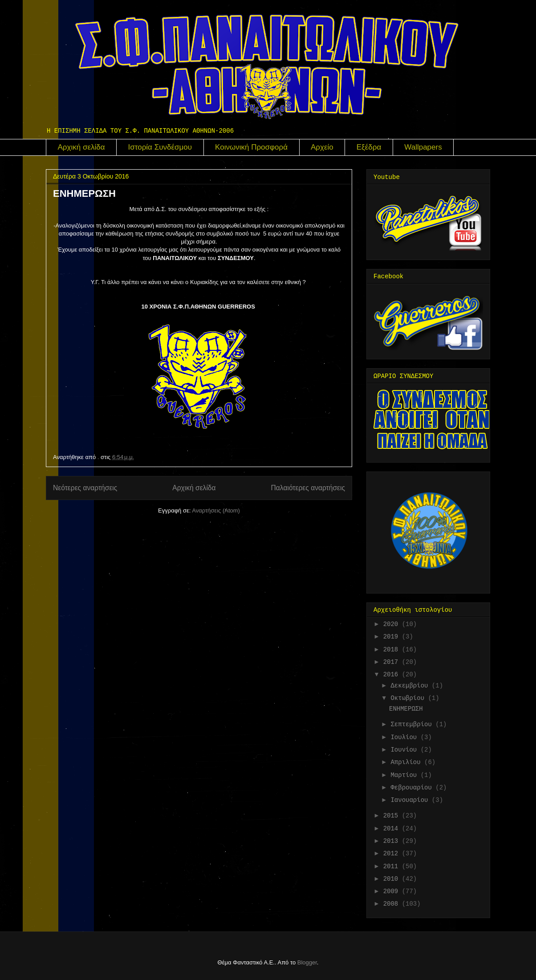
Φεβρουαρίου (413, 788)
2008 (393, 904)
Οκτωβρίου (409, 698)
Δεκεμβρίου (411, 686)
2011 (393, 866)
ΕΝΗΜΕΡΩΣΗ (84, 193)
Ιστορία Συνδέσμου (160, 147)
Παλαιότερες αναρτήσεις (308, 488)
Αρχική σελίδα (81, 147)
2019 (393, 637)
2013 (393, 841)
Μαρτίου (405, 775)
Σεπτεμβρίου (413, 724)
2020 (393, 624)
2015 (393, 816)
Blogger (307, 962)
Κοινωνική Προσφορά (251, 147)
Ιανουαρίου (411, 800)
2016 (393, 675)
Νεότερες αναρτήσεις (85, 488)
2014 (393, 829)
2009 (393, 891)
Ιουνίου (405, 750)
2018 (393, 650)
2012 (393, 854)
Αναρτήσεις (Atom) (216, 510)
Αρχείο (322, 147)
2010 (393, 879)
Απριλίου (407, 762)
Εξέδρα (369, 147)
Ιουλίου (405, 737)
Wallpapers (423, 147)
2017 (393, 662)
